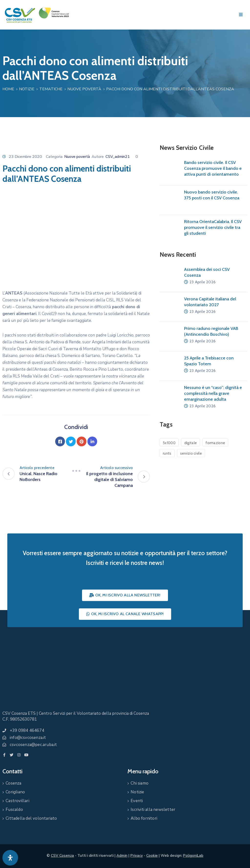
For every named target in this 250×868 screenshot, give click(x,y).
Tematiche (51, 89)
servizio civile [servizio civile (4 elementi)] (191, 453)
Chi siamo (140, 783)
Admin (122, 856)
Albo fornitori (144, 818)
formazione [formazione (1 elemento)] (215, 443)
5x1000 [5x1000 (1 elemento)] (169, 443)
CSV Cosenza (62, 856)
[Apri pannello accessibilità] (10, 858)
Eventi (137, 801)
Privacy (137, 856)
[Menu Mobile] (241, 15)
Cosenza (13, 783)
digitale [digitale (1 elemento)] (191, 443)
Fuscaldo (14, 810)
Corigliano (15, 792)
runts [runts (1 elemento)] (167, 453)
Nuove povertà (84, 89)
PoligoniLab (193, 856)
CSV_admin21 (118, 157)
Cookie (152, 856)
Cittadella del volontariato (31, 818)
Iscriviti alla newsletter (153, 810)
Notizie (27, 89)
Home (8, 89)
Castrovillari (17, 801)
